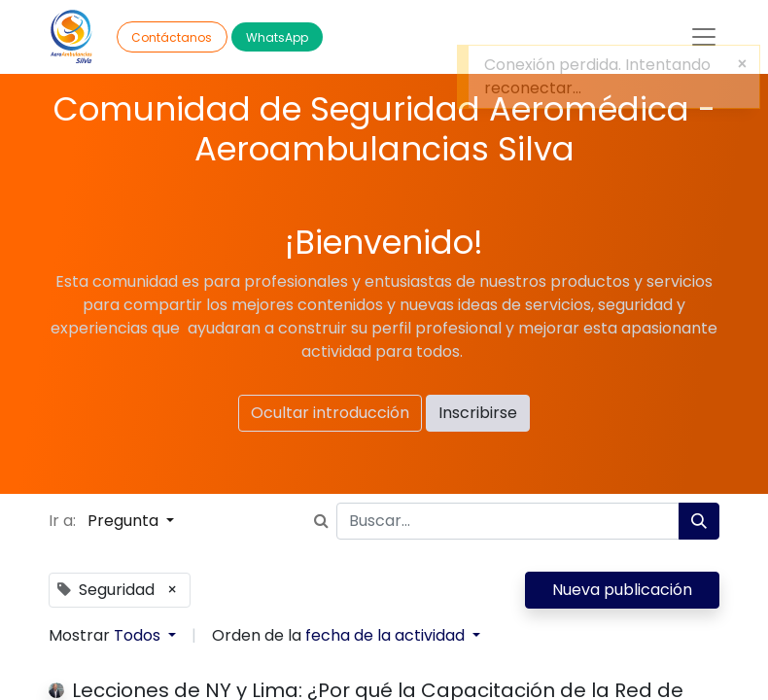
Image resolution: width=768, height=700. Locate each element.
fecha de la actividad (387, 635)
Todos (139, 635)
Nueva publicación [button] (622, 590)
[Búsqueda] (699, 521)
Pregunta (125, 521)
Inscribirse (478, 413)
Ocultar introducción (330, 413)
